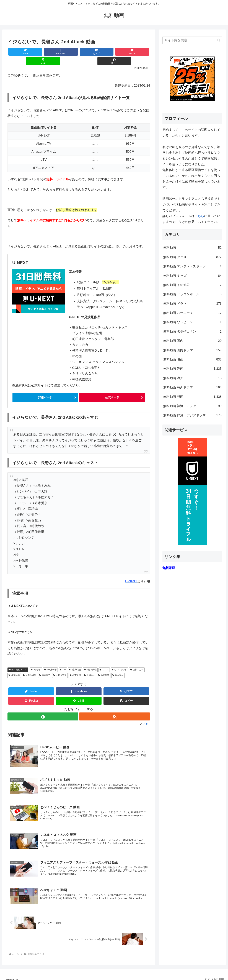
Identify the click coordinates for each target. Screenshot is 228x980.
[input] (192, 40)
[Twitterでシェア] (19, 52)
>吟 (63, 661)
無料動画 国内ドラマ (192, 350)
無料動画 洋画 (192, 369)
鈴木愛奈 (118, 666)
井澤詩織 (14, 666)
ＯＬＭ (104, 661)
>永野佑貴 (75, 661)
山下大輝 (75, 666)
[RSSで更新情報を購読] (115, 708)
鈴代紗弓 (104, 666)
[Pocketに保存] (91, 52)
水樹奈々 (90, 666)
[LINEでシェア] (114, 52)
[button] (138, 52)
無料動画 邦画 (192, 397)
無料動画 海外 (192, 378)
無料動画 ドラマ (192, 304)
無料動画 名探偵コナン (192, 332)
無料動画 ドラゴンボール (192, 294)
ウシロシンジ (119, 661)
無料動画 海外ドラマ (192, 387)
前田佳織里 (29, 666)
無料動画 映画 (192, 359)
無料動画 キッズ (192, 276)
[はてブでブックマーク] (67, 52)
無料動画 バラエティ (192, 313)
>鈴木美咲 (90, 661)
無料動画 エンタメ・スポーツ (192, 266)
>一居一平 (50, 661)
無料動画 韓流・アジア (192, 406)
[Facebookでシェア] (43, 52)
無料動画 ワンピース (192, 322)
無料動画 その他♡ (192, 285)
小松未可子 (60, 666)
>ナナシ (36, 661)
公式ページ (112, 388)
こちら (199, 216)
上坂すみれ (137, 661)
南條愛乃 (45, 666)
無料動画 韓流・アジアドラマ (192, 415)
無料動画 (192, 248)
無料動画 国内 (192, 341)
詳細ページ (45, 388)
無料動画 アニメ (18, 661)
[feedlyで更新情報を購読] (43, 708)
